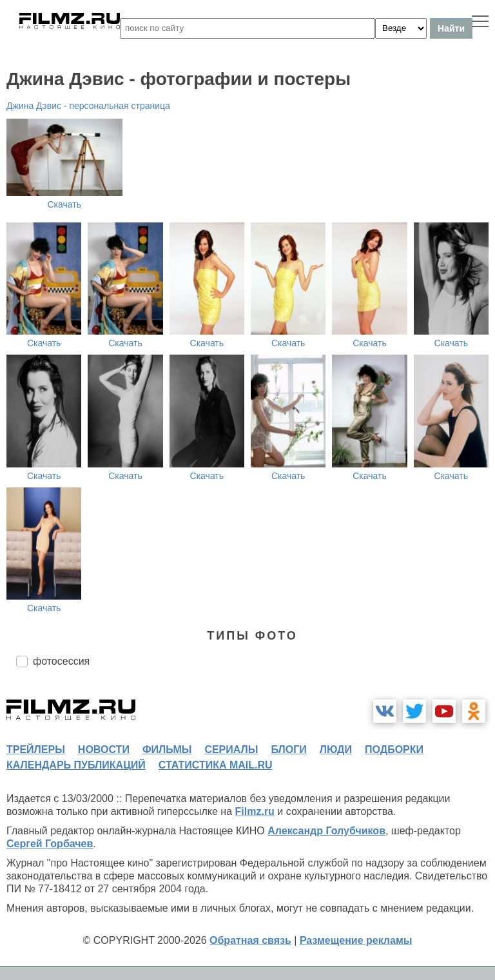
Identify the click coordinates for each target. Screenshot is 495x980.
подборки (394, 750)
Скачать (65, 204)
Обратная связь (250, 940)
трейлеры (36, 750)
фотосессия (61, 661)
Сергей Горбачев (50, 844)
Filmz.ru (255, 811)
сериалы (231, 750)
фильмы (167, 750)
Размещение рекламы (356, 940)
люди (336, 750)
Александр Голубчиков (326, 831)
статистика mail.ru (216, 765)
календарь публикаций (76, 765)
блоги (288, 750)
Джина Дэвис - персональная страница (88, 106)
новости (104, 750)
